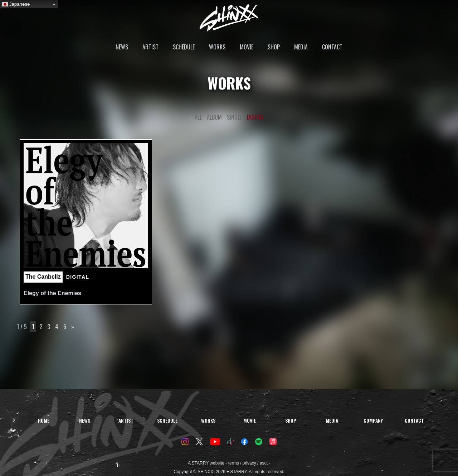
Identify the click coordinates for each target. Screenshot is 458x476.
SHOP (274, 47)
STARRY (200, 463)
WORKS (217, 47)
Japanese (16, 4)
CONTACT (332, 47)
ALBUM (214, 117)
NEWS (122, 47)
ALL (198, 117)
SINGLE (234, 117)
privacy (249, 463)
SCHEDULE (184, 47)
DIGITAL (255, 117)
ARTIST (150, 47)
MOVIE (247, 47)
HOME (44, 420)
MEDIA (301, 47)
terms (234, 463)
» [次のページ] (73, 327)
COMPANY (373, 420)
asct (264, 463)
